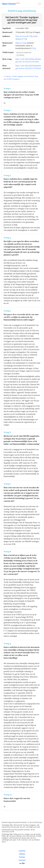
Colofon (22, 851)
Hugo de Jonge (21, 43)
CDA (33, 48)
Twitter (22, 857)
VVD (30, 36)
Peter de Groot (21, 36)
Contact (22, 860)
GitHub (22, 854)
